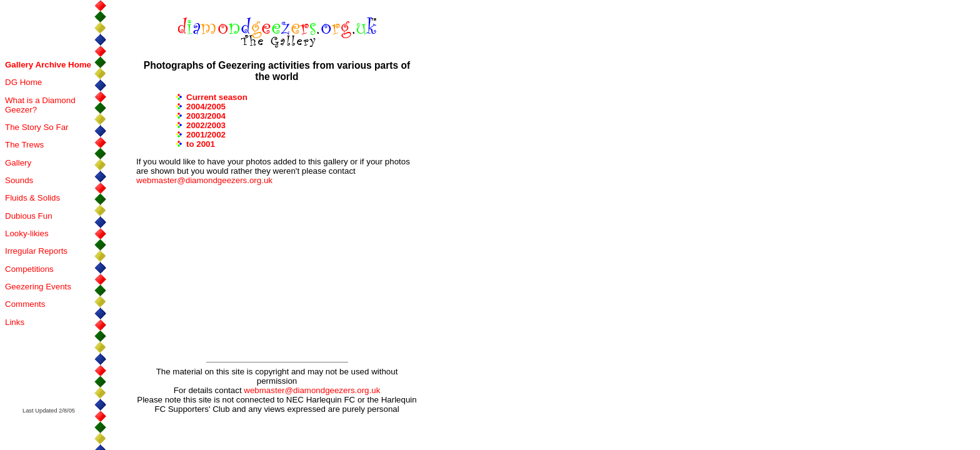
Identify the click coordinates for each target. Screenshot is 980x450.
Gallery (18, 163)
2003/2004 (206, 116)
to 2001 (201, 144)
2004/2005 (206, 107)
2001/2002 (206, 135)
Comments (25, 304)
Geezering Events (38, 287)
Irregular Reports (36, 251)
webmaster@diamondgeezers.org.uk (204, 180)
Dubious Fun (29, 216)
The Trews (24, 145)
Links (15, 322)
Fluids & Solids (32, 198)
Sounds (19, 180)
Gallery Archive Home (48, 65)
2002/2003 (206, 125)
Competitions (29, 269)
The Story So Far (37, 127)
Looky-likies (27, 233)
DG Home (23, 82)
